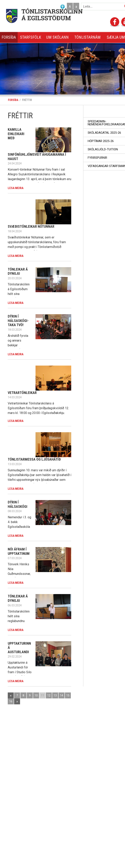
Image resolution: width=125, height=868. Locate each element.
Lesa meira (16, 188)
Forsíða (13, 100)
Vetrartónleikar (22, 393)
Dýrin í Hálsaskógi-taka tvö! (18, 321)
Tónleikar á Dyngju (18, 271)
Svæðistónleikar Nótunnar (31, 226)
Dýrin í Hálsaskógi (18, 504)
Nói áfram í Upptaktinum (19, 551)
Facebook (115, 22)
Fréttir (27, 100)
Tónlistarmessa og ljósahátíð (34, 459)
